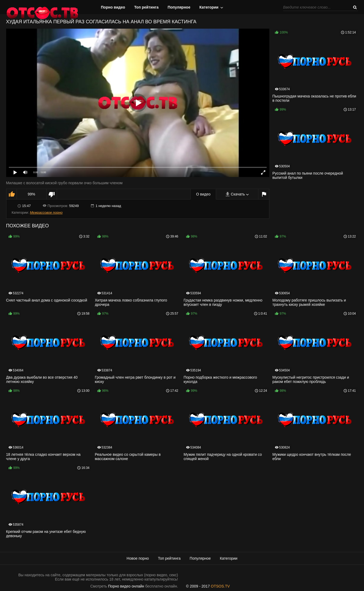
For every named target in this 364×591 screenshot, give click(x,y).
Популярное (179, 7)
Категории (209, 7)
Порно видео (113, 7)
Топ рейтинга (146, 7)
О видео (203, 194)
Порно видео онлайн (126, 586)
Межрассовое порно (46, 212)
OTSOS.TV (220, 586)
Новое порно (138, 558)
